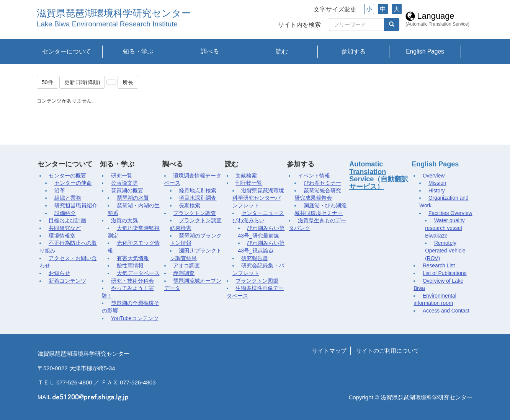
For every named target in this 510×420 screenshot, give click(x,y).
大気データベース (138, 273)
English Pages (425, 51)
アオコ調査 (186, 266)
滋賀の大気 (124, 221)
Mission (437, 183)
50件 (47, 82)
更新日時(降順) (82, 82)
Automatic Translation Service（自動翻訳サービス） (379, 175)
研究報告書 (255, 258)
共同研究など (65, 228)
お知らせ (59, 273)
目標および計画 (67, 221)
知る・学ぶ (138, 51)
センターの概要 (67, 176)
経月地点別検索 (198, 191)
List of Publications (445, 273)
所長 (128, 82)
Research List (439, 266)
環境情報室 (62, 236)
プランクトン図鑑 (257, 281)
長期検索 (190, 206)
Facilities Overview (450, 213)
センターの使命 (73, 183)
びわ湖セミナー (322, 183)
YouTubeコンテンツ (135, 318)
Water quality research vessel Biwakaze (445, 228)
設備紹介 (65, 213)
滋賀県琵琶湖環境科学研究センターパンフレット (258, 198)
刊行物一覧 (249, 183)
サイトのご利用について (388, 351)
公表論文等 (124, 183)
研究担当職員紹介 (76, 206)
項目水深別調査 (198, 198)
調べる (210, 51)
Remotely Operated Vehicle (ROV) (445, 251)
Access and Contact (446, 311)
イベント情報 (314, 176)
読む (282, 51)
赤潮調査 (184, 273)
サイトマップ (329, 351)
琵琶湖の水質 (133, 198)
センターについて (67, 51)
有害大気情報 (133, 258)
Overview (434, 176)
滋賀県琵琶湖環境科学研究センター (114, 13)
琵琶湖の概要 (127, 191)
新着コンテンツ (67, 281)
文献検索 (246, 176)
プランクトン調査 (195, 213)
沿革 (60, 191)
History (437, 191)
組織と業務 (68, 198)
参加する (353, 51)
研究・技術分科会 (132, 281)
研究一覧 (122, 176)
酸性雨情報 (130, 266)
